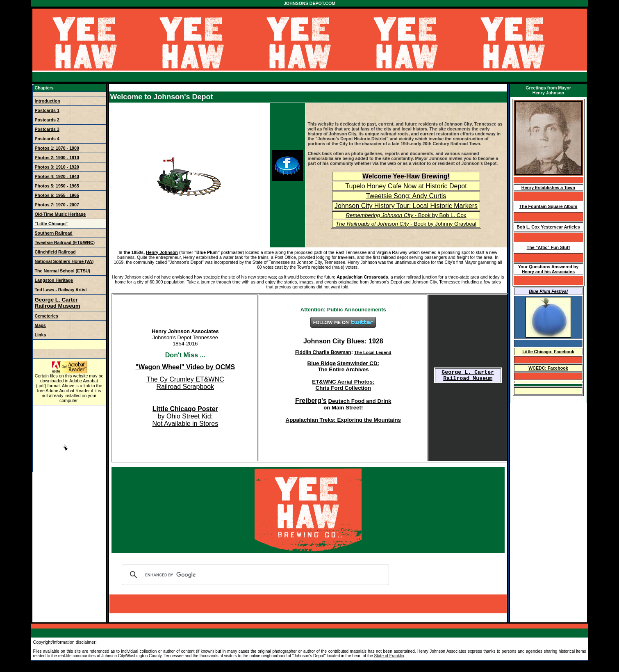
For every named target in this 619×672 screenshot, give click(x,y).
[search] (254, 575)
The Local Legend (373, 352)
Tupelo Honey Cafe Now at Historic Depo (405, 186)
